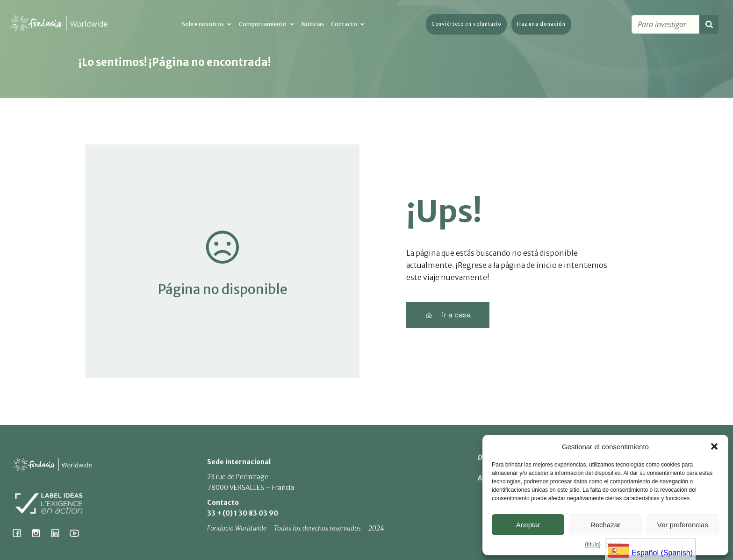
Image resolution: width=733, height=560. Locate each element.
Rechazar (605, 525)
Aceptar (528, 525)
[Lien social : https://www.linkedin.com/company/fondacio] (59, 533)
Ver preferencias (683, 525)
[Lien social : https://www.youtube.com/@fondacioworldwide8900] (78, 533)
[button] (714, 446)
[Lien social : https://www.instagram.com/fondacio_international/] (40, 533)
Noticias (313, 25)
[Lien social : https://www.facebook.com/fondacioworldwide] (20, 533)
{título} (593, 545)
